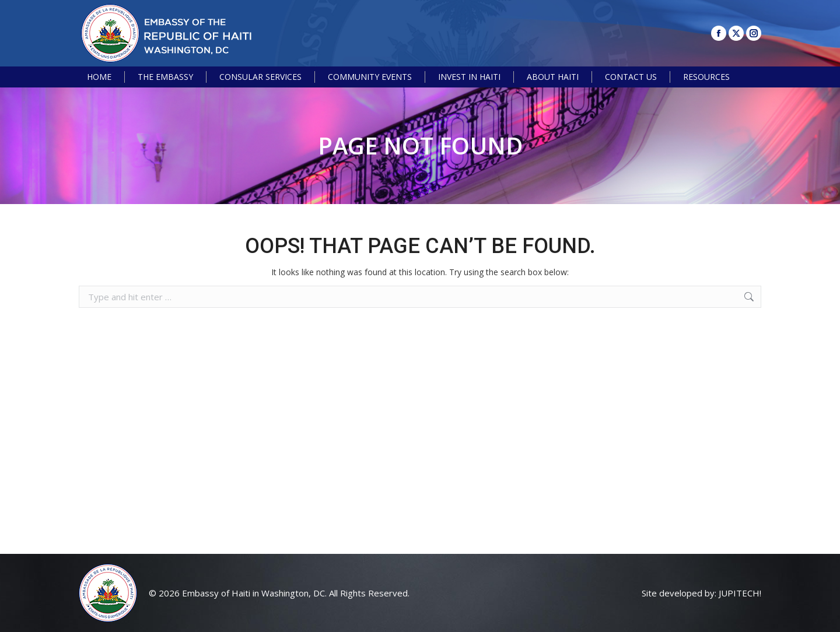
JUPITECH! (740, 593)
